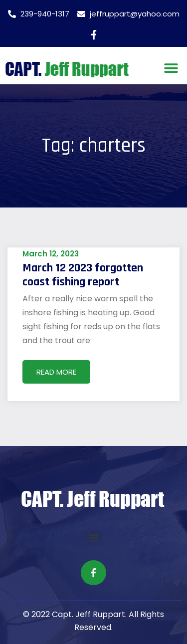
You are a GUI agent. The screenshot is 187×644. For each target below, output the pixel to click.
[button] (171, 68)
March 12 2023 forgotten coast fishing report (83, 275)
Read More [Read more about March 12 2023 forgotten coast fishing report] (56, 372)
